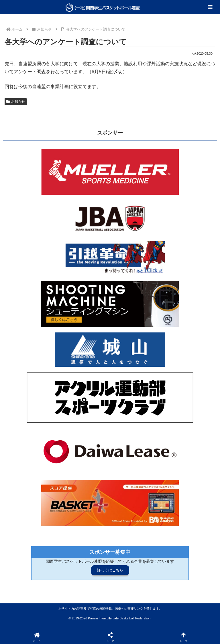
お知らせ (16, 102)
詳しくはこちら (110, 570)
